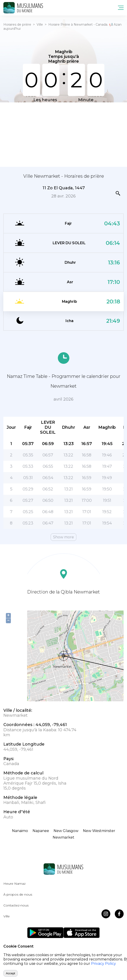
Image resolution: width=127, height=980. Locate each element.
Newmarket (63, 837)
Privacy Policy (103, 964)
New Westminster (99, 831)
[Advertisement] (63, 134)
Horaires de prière (17, 25)
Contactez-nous (16, 905)
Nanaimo (20, 831)
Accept (11, 973)
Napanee (41, 831)
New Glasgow (66, 831)
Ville (40, 25)
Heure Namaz (14, 884)
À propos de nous (18, 894)
